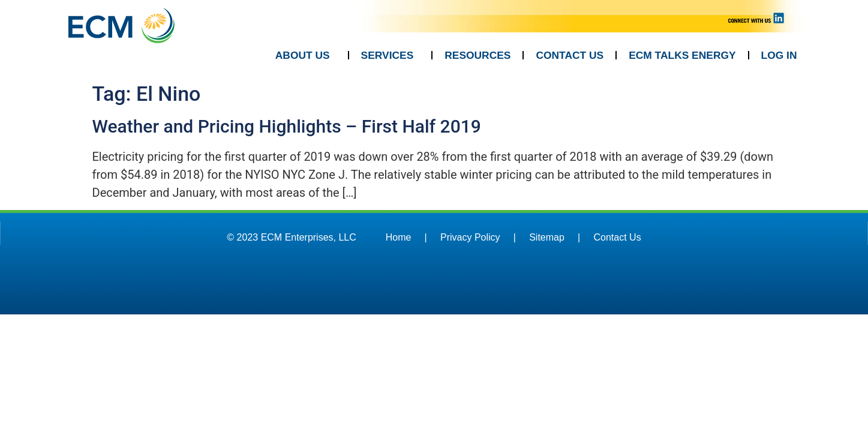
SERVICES (391, 55)
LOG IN (779, 55)
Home (399, 237)
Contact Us (618, 237)
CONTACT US (570, 55)
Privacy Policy (470, 237)
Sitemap (547, 237)
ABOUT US (306, 55)
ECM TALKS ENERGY (682, 55)
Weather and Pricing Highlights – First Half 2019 (287, 126)
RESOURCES (477, 55)
